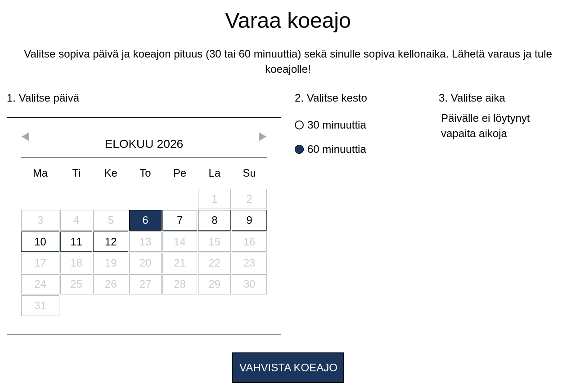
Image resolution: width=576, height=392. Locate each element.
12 (111, 242)
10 (40, 242)
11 (76, 242)
